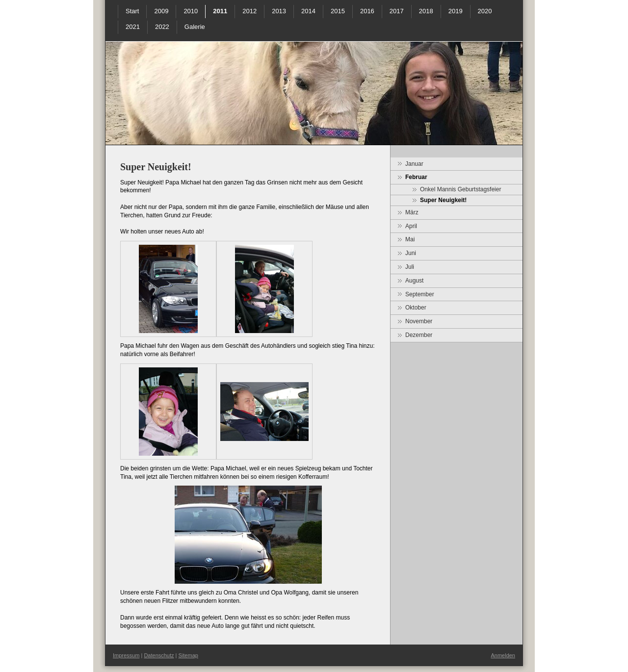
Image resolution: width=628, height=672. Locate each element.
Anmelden (503, 655)
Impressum (126, 655)
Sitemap (188, 655)
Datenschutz (159, 655)
